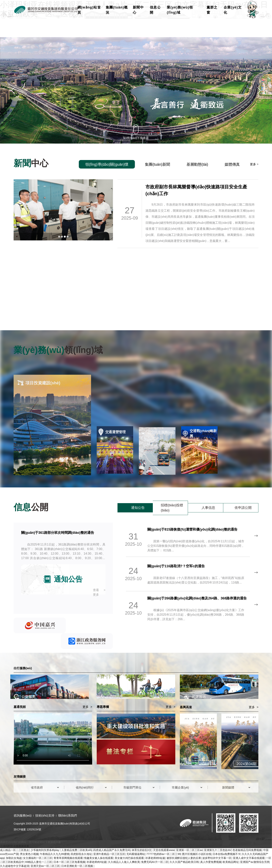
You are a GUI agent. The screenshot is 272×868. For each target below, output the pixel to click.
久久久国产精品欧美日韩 (184, 862)
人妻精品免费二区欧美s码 (77, 850)
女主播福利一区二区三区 (38, 858)
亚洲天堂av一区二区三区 (45, 866)
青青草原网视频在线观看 (68, 858)
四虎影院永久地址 (81, 854)
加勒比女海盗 (14, 858)
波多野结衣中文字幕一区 (217, 858)
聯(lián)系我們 (68, 816)
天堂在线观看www (164, 850)
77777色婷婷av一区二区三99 (163, 854)
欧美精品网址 (231, 862)
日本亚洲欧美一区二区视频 (77, 866)
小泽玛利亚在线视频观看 (15, 846)
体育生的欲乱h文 (142, 850)
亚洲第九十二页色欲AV (218, 850)
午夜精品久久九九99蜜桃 (55, 854)
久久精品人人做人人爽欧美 (124, 862)
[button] (13, 90)
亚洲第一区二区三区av (189, 850)
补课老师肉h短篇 (155, 858)
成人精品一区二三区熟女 (15, 850)
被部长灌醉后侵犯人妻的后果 (184, 858)
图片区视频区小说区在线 (197, 854)
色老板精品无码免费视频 (247, 850)
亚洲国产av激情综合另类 (255, 862)
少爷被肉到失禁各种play (45, 850)
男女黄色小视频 (29, 854)
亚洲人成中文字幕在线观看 (249, 858)
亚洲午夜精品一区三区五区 (109, 854)
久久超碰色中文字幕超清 (15, 866)
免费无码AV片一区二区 (155, 862)
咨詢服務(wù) (23, 816)
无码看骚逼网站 (136, 854)
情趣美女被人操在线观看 (99, 858)
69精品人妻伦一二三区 (39, 862)
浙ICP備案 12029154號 (27, 829)
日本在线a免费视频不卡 (226, 854)
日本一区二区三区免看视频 (69, 862)
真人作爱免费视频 (211, 862)
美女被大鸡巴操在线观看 (129, 858)
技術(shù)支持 (45, 816)
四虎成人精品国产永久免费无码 (112, 850)
